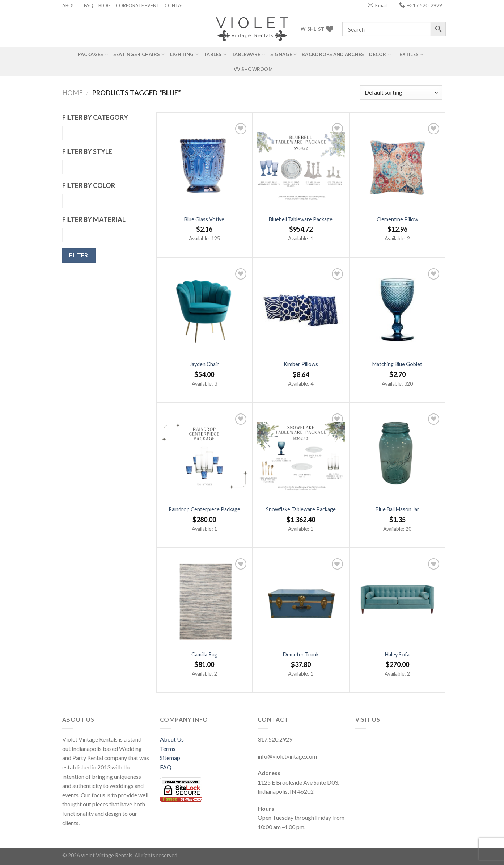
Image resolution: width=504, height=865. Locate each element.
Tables (215, 54)
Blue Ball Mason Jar (397, 509)
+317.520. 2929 (424, 5)
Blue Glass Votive (204, 219)
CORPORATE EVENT (138, 5)
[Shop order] (401, 93)
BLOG (105, 5)
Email (381, 5)
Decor (380, 54)
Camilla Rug (204, 654)
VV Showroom (253, 69)
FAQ (89, 5)
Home (73, 93)
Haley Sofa (397, 654)
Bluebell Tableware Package (301, 219)
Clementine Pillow (397, 219)
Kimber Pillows (301, 364)
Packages (93, 54)
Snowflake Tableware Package (301, 509)
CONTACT (176, 5)
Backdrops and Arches (333, 54)
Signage (283, 54)
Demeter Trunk (301, 654)
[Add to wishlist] (241, 129)
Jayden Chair (204, 364)
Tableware (248, 54)
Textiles (410, 54)
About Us (172, 739)
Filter (79, 255)
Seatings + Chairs (139, 54)
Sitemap (170, 758)
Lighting (185, 54)
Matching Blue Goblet (397, 364)
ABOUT (71, 5)
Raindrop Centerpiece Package (204, 509)
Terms (168, 749)
